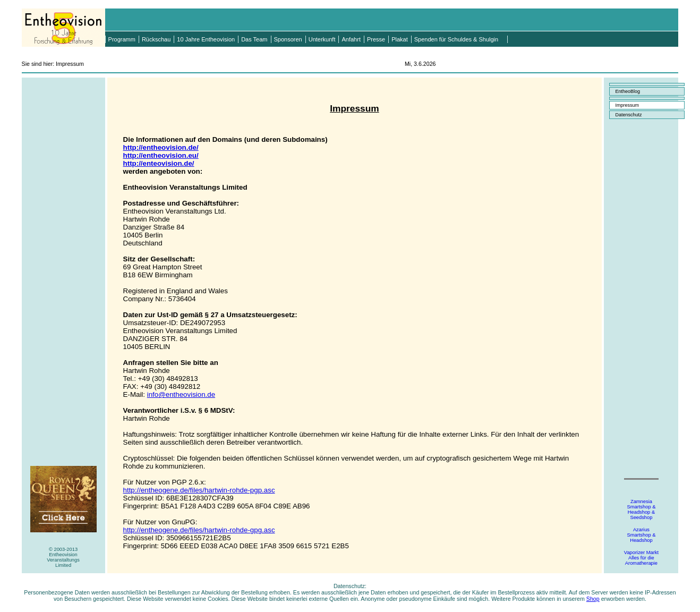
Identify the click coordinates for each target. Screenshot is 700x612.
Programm (122, 39)
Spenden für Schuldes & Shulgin (456, 39)
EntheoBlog (628, 91)
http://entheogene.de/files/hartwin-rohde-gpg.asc (199, 530)
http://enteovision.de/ (159, 163)
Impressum (627, 105)
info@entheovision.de (181, 394)
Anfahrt (351, 39)
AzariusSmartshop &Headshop (641, 535)
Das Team (254, 39)
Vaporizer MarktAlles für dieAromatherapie (641, 558)
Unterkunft (322, 39)
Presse (376, 39)
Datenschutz (628, 115)
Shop (593, 599)
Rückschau (156, 39)
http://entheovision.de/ (161, 147)
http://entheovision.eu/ (161, 155)
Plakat (400, 39)
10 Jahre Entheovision (206, 39)
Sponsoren (288, 39)
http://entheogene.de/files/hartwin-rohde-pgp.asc (199, 490)
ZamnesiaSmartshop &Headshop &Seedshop (641, 509)
